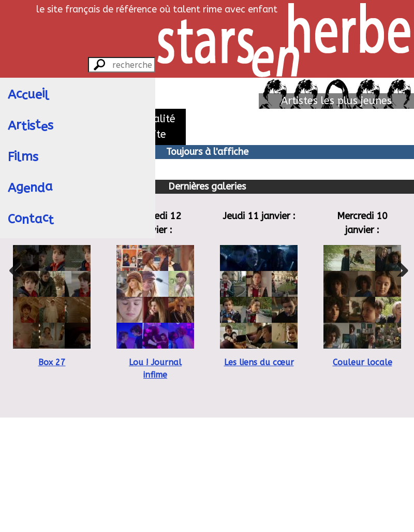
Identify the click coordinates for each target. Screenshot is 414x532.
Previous (16, 266)
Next (398, 266)
